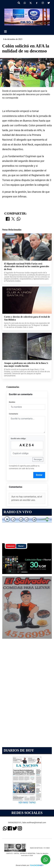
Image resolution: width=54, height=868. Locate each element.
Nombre (12, 402)
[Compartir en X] (13, 219)
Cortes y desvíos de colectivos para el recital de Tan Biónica (27, 318)
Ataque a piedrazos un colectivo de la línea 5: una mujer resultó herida (26, 364)
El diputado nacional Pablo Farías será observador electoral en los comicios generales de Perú (27, 266)
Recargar (38, 459)
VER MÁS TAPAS (27, 803)
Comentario (13, 414)
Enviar (39, 475)
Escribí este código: (18, 439)
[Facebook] (37, 3)
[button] (19, 3)
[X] (31, 3)
